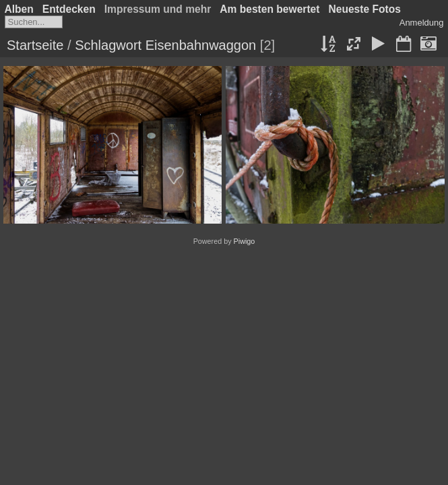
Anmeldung (422, 23)
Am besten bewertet (269, 9)
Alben (19, 9)
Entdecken (69, 9)
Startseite (35, 45)
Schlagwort (108, 45)
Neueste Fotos (364, 9)
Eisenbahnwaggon (201, 45)
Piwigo (245, 241)
